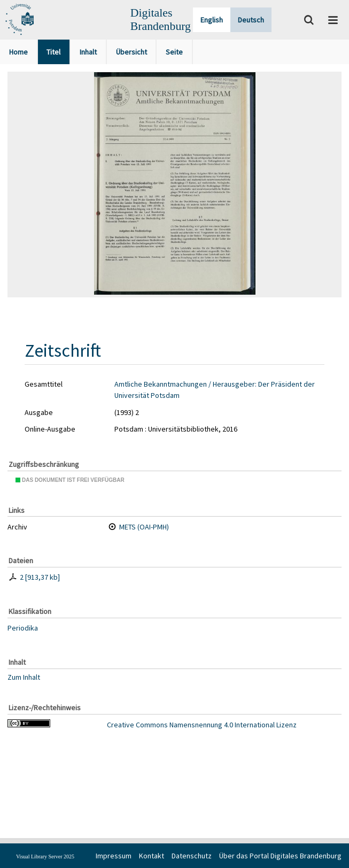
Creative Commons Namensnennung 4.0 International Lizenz (202, 725)
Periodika (23, 628)
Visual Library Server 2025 (45, 857)
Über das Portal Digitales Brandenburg (280, 856)
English (212, 20)
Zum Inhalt (24, 677)
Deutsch (251, 20)
